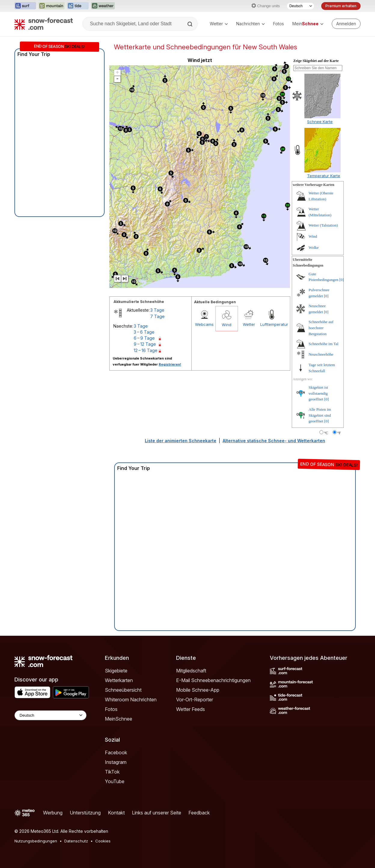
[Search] (191, 24)
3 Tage (157, 310)
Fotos (279, 24)
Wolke (314, 247)
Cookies (103, 841)
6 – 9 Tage (144, 338)
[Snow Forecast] (44, 24)
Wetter (219, 24)
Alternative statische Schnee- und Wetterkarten (274, 441)
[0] (341, 280)
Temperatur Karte (324, 176)
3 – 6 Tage (144, 332)
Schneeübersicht (123, 690)
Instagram (116, 762)
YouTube (115, 781)
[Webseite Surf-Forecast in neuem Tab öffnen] (25, 6)
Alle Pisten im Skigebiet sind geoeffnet (320, 415)
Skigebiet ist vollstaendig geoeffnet (318, 393)
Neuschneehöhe (321, 354)
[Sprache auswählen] (300, 6)
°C (326, 433)
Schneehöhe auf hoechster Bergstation (321, 328)
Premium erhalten (341, 6)
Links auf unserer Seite (157, 813)
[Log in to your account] (346, 24)
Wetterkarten (119, 680)
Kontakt (116, 813)
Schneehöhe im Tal (323, 344)
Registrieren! (170, 364)
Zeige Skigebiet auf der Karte (316, 61)
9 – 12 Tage (145, 344)
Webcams (204, 324)
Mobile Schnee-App (198, 690)
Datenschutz (76, 841)
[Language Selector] (50, 715)
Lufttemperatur (271, 324)
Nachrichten (250, 24)
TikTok (112, 772)
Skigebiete (116, 671)
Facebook (116, 752)
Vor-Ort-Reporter (195, 700)
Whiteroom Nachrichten (131, 700)
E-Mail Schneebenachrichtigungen (213, 680)
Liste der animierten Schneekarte (181, 441)
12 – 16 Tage (146, 350)
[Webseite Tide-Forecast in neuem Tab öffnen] (78, 6)
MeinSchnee (119, 719)
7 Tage (157, 316)
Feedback (199, 813)
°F (339, 433)
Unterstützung (85, 813)
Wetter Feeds (191, 709)
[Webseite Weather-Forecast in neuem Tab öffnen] (103, 6)
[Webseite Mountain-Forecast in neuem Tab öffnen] (52, 6)
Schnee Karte (320, 122)
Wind (227, 325)
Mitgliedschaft (191, 671)
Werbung (53, 813)
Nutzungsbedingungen (36, 841)
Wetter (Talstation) (323, 225)
